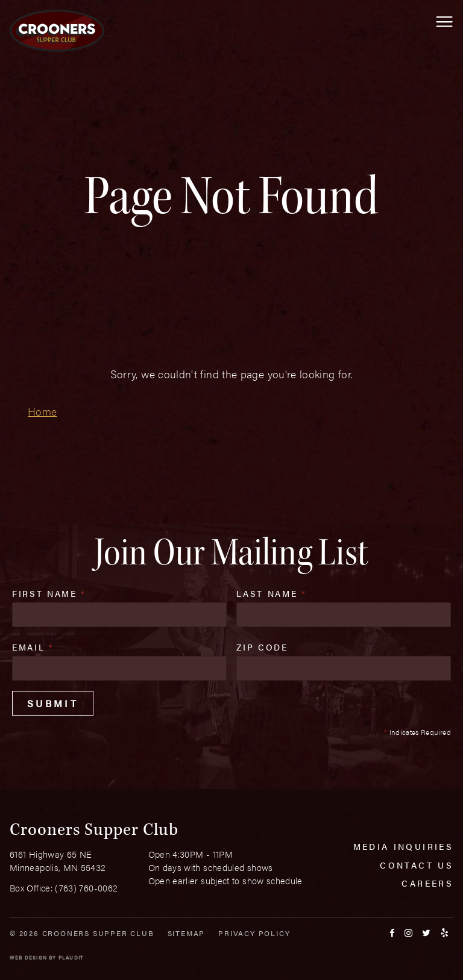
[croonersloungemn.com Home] (57, 31)
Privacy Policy (254, 933)
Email (33, 647)
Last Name (271, 593)
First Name (49, 593)
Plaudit (71, 957)
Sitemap (187, 933)
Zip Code (262, 647)
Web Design (28, 957)
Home (42, 411)
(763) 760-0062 (86, 888)
